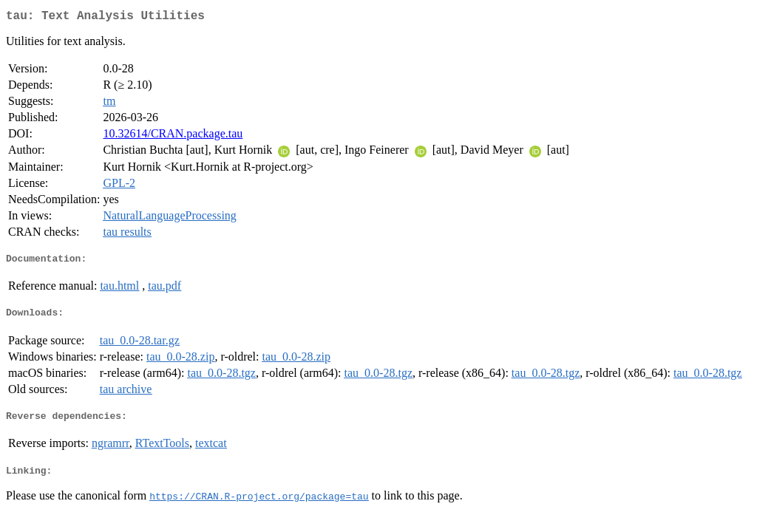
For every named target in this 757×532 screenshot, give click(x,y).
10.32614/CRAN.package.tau (173, 136)
